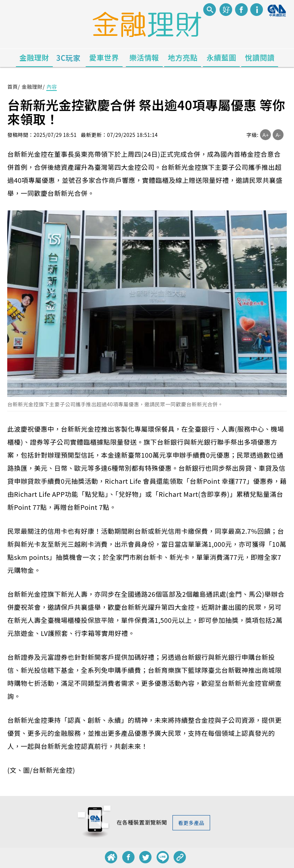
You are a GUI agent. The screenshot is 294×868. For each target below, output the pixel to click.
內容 (52, 87)
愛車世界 (104, 57)
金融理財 (34, 57)
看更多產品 (191, 823)
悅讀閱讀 (260, 57)
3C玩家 (69, 58)
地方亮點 (183, 57)
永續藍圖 (221, 57)
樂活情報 (144, 57)
